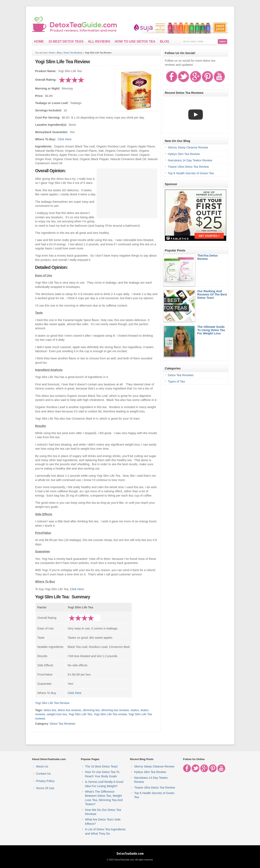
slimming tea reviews (115, 710)
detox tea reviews (69, 710)
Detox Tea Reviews (73, 53)
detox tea (50, 710)
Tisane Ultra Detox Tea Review (188, 167)
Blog (164, 41)
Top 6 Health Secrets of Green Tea (191, 173)
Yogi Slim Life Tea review (110, 714)
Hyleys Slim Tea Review (184, 154)
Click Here (65, 139)
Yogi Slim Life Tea (80, 714)
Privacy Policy (45, 781)
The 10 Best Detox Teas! (101, 766)
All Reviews (99, 41)
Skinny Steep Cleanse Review (188, 147)
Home (39, 41)
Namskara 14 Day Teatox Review (190, 160)
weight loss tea (57, 714)
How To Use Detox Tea (135, 41)
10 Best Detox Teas (66, 41)
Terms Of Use (45, 788)
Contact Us (43, 774)
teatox (135, 710)
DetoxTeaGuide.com (130, 853)
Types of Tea (176, 381)
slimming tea (91, 710)
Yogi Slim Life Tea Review (63, 62)
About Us (42, 766)
